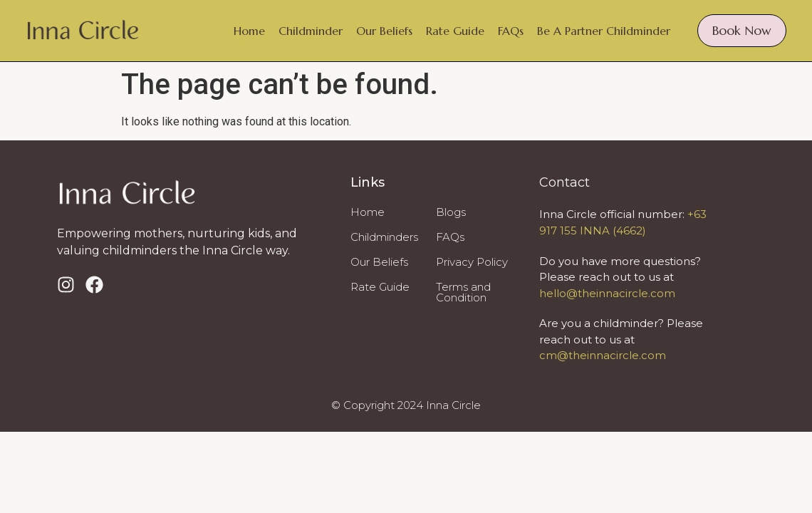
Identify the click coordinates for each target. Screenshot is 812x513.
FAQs (511, 31)
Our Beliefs (384, 31)
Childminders (384, 237)
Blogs (451, 212)
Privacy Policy (472, 262)
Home (249, 31)
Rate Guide (455, 31)
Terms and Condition (463, 292)
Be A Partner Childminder (604, 31)
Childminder (311, 31)
